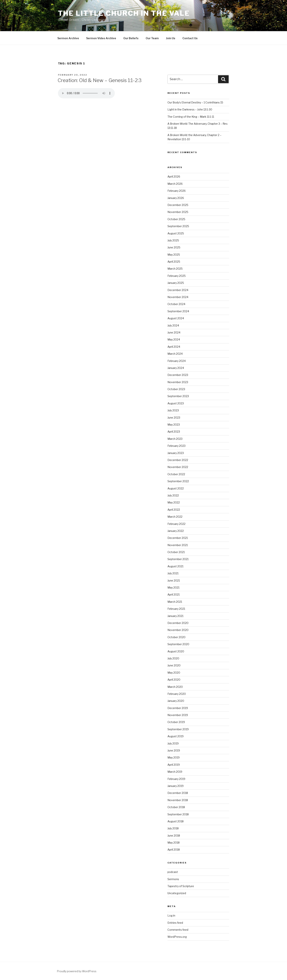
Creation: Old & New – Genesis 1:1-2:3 (100, 80)
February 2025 (177, 276)
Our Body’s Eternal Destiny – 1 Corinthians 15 (195, 102)
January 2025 (176, 283)
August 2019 (176, 736)
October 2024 (176, 304)
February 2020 (177, 694)
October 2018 (176, 807)
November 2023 (178, 382)
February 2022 (176, 524)
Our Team (152, 38)
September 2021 (178, 559)
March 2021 (175, 602)
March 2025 (175, 269)
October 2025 (176, 219)
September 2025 (178, 226)
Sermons (173, 879)
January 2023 (176, 453)
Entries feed (175, 923)
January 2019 (176, 786)
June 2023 (174, 418)
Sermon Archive (68, 38)
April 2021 (174, 594)
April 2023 (174, 432)
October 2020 (176, 637)
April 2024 (174, 347)
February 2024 (177, 361)
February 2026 (177, 191)
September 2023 (178, 396)
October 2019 (176, 722)
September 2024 (178, 311)
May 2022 (174, 502)
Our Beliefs (131, 38)
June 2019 (174, 750)
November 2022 (178, 467)
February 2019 (176, 779)
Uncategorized (177, 893)
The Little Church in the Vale (124, 13)
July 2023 (173, 410)
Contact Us (190, 38)
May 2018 (174, 843)
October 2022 (176, 474)
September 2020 (178, 644)
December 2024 (178, 290)
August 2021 (175, 566)
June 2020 (174, 665)
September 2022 (178, 481)
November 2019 (178, 715)
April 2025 (174, 262)
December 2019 (178, 708)
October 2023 (176, 389)
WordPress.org (177, 937)
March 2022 (175, 517)
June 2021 (174, 580)
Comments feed (178, 930)
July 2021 (173, 573)
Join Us (171, 38)
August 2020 (176, 651)
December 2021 (178, 538)
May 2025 (174, 255)
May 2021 (173, 587)
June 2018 (174, 836)
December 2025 (178, 205)
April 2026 (174, 177)
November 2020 (178, 630)
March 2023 (175, 439)
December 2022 (178, 460)
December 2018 (178, 793)
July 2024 (173, 325)
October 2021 (176, 552)
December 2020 (178, 623)
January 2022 (176, 531)
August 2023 (176, 403)
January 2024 (176, 368)
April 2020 (174, 680)
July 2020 (173, 658)
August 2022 (176, 488)
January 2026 (176, 198)
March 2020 (175, 687)
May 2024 (174, 339)
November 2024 (178, 297)
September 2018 (178, 814)
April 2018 (174, 850)
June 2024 (174, 332)
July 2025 (173, 240)
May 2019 (174, 757)
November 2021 (178, 545)
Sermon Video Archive (101, 38)
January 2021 (175, 616)
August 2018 (176, 821)
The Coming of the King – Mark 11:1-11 (191, 117)
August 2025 (176, 233)
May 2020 (174, 673)
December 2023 (178, 375)
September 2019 (178, 729)
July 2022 (173, 495)
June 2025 (174, 247)
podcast (173, 872)
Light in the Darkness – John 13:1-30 (190, 109)
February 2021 (176, 609)
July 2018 (173, 828)
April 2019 (174, 765)
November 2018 (178, 800)
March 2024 (175, 354)
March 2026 (175, 184)
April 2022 (174, 510)
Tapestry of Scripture (181, 886)
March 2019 (175, 772)
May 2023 (174, 425)
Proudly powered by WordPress (77, 971)
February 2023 (176, 446)
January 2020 (176, 701)
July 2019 (173, 743)
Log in (171, 915)
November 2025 (178, 212)
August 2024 (176, 318)
